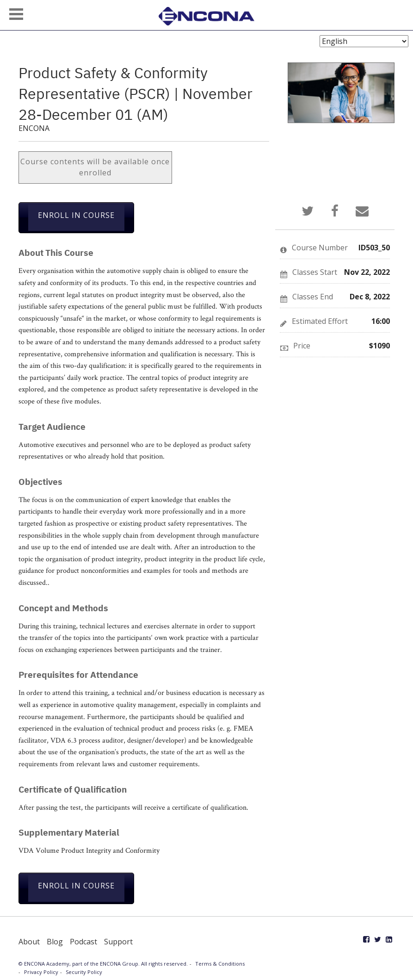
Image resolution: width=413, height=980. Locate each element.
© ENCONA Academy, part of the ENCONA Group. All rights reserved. (103, 964)
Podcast (83, 942)
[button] (16, 14)
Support (118, 942)
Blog (55, 942)
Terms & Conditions (220, 964)
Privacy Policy (41, 972)
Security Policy (84, 972)
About (29, 942)
